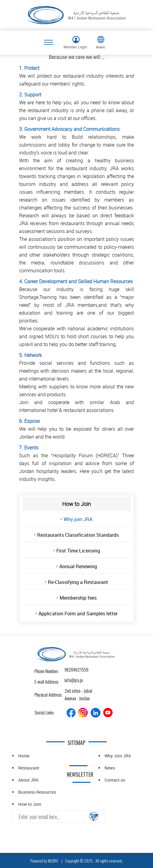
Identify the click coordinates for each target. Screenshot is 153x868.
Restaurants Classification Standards (78, 535)
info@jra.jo (70, 680)
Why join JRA (78, 519)
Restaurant (29, 768)
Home (24, 756)
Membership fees (78, 598)
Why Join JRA (118, 756)
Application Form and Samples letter (78, 614)
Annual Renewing (78, 566)
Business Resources (37, 792)
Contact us (115, 780)
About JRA (28, 780)
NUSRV (53, 861)
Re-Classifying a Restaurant (78, 582)
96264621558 (70, 669)
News (110, 768)
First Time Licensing (78, 551)
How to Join (30, 804)
